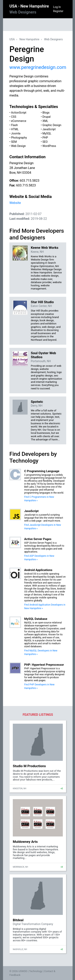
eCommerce (19, 121)
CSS (14, 117)
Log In (57, 7)
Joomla (16, 133)
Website (15, 203)
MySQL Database (36, 619)
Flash (14, 125)
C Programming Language (42, 471)
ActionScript (19, 113)
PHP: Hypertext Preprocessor (44, 665)
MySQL (47, 133)
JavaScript (49, 129)
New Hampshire (29, 39)
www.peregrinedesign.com (38, 67)
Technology (36, 971)
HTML (15, 129)
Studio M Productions (29, 766)
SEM (14, 142)
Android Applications (38, 570)
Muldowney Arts (25, 842)
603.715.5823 (29, 181)
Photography (19, 138)
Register (58, 11)
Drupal (46, 117)
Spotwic (37, 402)
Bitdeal (18, 920)
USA (14, 6)
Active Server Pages (38, 539)
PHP (45, 138)
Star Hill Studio (42, 302)
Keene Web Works (45, 248)
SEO (45, 142)
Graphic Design (52, 125)
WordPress (49, 146)
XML (45, 121)
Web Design (18, 146)
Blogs (46, 113)
